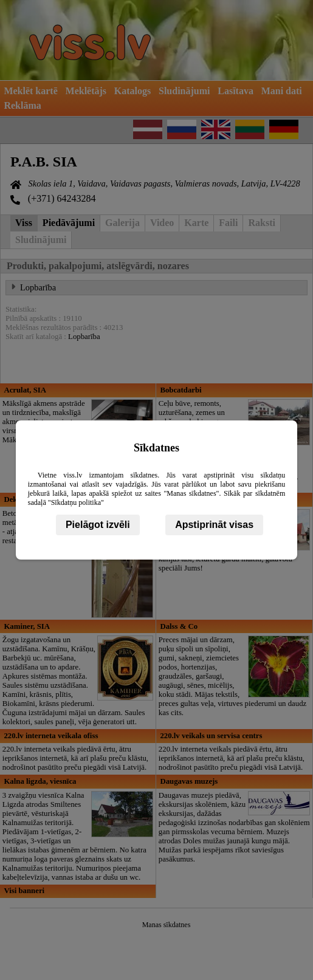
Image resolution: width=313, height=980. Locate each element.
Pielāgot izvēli (98, 525)
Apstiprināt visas (214, 525)
